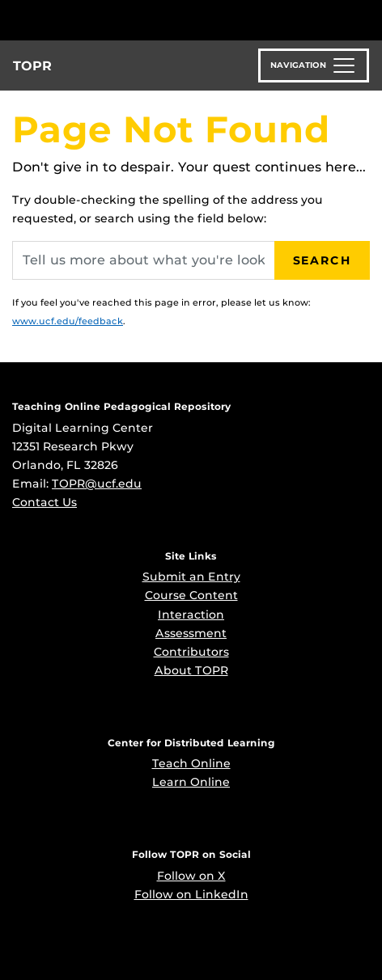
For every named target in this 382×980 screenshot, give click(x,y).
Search (322, 260)
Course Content (191, 595)
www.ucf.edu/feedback (68, 321)
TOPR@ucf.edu (97, 484)
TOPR (32, 66)
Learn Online (191, 782)
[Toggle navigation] (314, 65)
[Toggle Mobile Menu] (366, 19)
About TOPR (191, 670)
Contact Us (45, 502)
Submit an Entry (191, 577)
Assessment (191, 633)
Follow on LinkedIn (191, 894)
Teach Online (191, 763)
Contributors (191, 652)
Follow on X (191, 876)
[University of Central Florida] (123, 20)
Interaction (191, 615)
